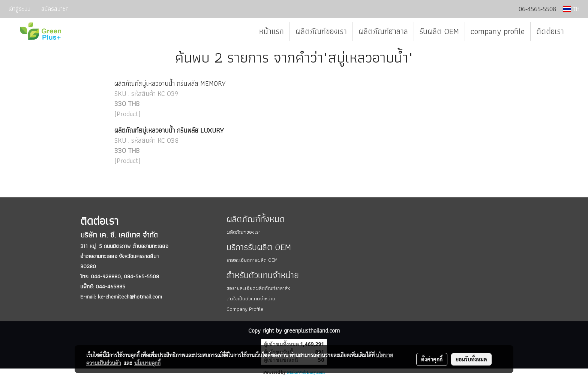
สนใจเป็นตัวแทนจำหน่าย (251, 298)
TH (571, 9)
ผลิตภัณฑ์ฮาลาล (383, 31)
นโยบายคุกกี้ (147, 363)
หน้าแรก (271, 31)
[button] (576, 31)
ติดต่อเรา (550, 31)
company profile (498, 31)
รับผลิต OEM (439, 31)
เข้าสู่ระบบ (19, 9)
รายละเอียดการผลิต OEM (252, 260)
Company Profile (245, 309)
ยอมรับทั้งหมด (471, 359)
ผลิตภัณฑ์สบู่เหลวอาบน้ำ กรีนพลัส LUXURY (169, 130)
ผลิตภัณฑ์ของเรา (321, 31)
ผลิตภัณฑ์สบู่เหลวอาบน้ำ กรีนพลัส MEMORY (170, 83)
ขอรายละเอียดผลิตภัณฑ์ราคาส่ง (259, 288)
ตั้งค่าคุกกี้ (432, 359)
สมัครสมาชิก (55, 9)
